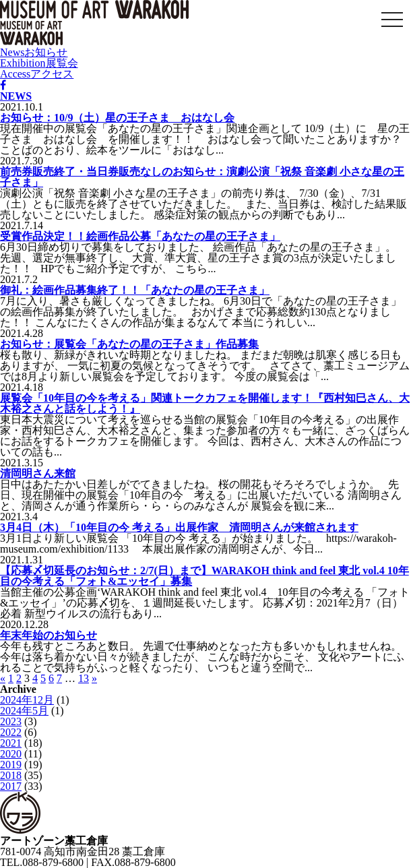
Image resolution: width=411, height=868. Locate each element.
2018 (11, 775)
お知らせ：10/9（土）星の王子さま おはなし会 (117, 118)
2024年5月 (24, 711)
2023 (11, 721)
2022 (11, 732)
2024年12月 (27, 700)
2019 (11, 765)
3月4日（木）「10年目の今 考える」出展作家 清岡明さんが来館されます (179, 527)
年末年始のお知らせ (49, 635)
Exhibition (39, 63)
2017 (11, 786)
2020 (11, 754)
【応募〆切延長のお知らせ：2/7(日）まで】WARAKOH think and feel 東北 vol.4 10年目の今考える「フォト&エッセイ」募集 (204, 576)
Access (37, 74)
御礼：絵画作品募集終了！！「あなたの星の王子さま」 (135, 290)
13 (84, 678)
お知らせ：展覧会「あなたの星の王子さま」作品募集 (129, 344)
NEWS (16, 96)
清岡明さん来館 (38, 473)
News (34, 52)
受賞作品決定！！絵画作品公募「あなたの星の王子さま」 (140, 236)
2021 (11, 743)
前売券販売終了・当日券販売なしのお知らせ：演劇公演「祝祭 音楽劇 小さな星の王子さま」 (202, 177)
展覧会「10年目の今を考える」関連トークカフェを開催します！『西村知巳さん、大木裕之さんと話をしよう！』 (205, 403)
